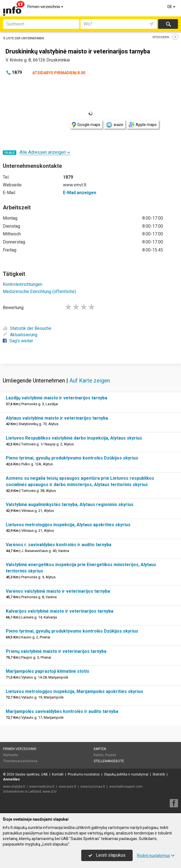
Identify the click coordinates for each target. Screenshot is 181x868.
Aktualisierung (20, 335)
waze (114, 125)
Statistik (159, 774)
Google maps (86, 125)
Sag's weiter (18, 341)
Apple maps (143, 125)
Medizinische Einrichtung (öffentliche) (39, 292)
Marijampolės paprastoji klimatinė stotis (48, 671)
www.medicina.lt (42, 787)
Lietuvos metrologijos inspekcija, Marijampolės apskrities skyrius (74, 691)
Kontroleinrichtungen (23, 284)
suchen (168, 24)
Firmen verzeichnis (46, 7)
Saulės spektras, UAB (32, 774)
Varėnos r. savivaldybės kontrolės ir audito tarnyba (59, 545)
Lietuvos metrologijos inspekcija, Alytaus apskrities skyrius (68, 525)
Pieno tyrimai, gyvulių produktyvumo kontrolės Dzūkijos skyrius (72, 458)
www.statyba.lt (14, 787)
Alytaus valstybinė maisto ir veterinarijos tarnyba (57, 418)
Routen (111, 755)
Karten (100, 749)
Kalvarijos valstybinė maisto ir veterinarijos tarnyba (60, 611)
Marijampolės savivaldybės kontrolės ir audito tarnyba (62, 711)
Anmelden (11, 779)
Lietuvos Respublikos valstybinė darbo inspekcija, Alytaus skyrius (74, 438)
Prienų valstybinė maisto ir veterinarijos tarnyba (56, 651)
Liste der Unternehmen (23, 38)
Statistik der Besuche (27, 328)
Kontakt (58, 774)
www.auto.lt (67, 787)
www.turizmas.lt (93, 787)
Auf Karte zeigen (90, 381)
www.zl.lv (50, 792)
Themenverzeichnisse (20, 761)
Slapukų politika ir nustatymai (126, 774)
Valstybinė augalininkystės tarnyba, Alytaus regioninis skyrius (70, 504)
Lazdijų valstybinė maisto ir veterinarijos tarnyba (57, 398)
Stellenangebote (109, 761)
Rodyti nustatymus (156, 856)
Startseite (11, 755)
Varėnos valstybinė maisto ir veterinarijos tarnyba (58, 591)
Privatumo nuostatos (84, 774)
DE (172, 7)
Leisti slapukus (107, 855)
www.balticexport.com (126, 787)
